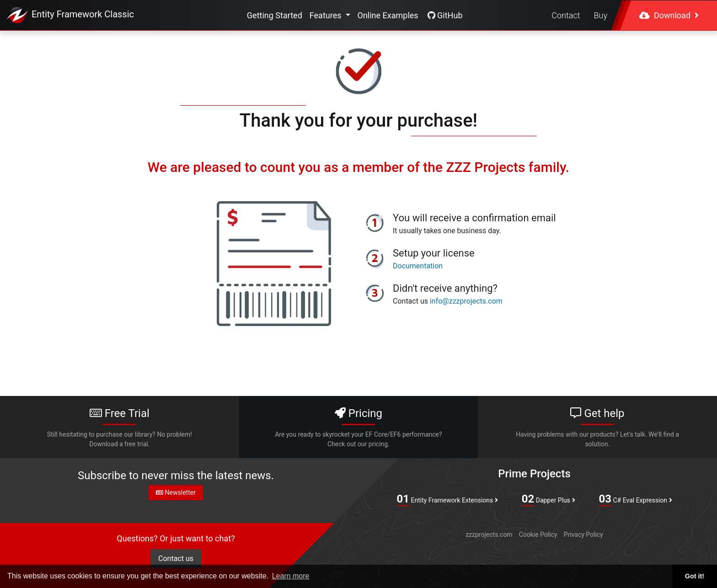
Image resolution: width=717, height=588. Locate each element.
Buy (601, 15)
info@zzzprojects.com (466, 301)
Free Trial (119, 428)
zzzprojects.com (489, 535)
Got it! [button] (695, 576)
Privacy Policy (583, 535)
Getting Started (275, 15)
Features (326, 15)
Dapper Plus (548, 499)
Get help (598, 428)
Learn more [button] (291, 576)
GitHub (445, 15)
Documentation (418, 266)
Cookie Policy (538, 535)
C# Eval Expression (635, 499)
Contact (566, 15)
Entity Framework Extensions (447, 499)
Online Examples (388, 15)
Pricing (358, 428)
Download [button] (669, 15)
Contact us (176, 559)
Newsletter (176, 492)
